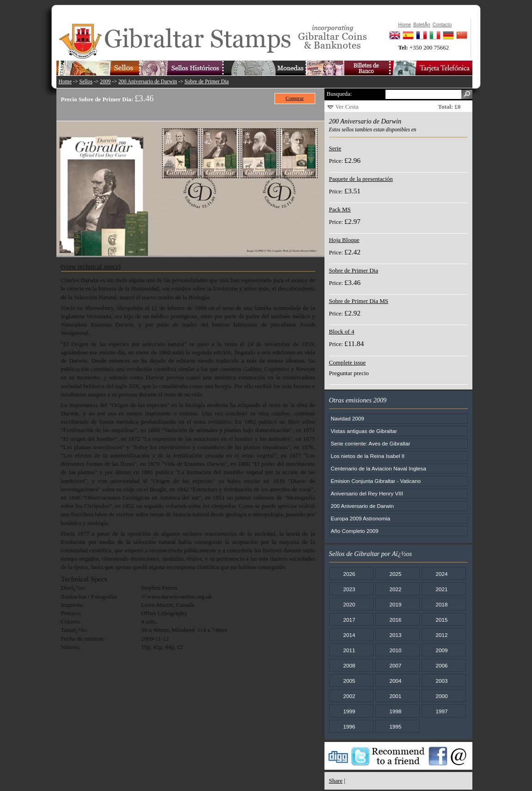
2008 (349, 665)
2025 (395, 574)
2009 (105, 82)
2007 (395, 665)
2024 (441, 574)
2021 (441, 589)
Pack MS (340, 209)
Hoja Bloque (344, 240)
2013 (395, 635)
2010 (395, 650)
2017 (349, 620)
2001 (395, 696)
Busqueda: (339, 94)
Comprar (295, 98)
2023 (349, 589)
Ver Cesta (347, 107)
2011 (349, 650)
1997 (441, 711)
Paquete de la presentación (361, 179)
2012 (441, 635)
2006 (441, 665)
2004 (395, 681)
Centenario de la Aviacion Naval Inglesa (379, 468)
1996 (349, 726)
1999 (349, 711)
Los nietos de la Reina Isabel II (368, 456)
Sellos (86, 82)
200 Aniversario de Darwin (148, 82)
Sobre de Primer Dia (207, 82)
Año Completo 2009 (355, 531)
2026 (349, 574)
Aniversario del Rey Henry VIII (367, 493)
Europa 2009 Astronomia (361, 518)
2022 (395, 589)
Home (65, 82)
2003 (441, 681)
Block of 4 (342, 331)
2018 (441, 604)
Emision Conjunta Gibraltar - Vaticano (376, 481)
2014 (349, 635)
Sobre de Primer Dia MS (359, 301)
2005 (349, 681)
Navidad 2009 (348, 418)
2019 (395, 604)
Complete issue (348, 362)
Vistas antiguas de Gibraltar (364, 431)
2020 (349, 604)
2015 (441, 620)
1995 (395, 726)
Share (336, 781)
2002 (349, 696)
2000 (441, 696)
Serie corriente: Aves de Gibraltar (371, 443)
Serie (335, 148)
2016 (395, 620)
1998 (395, 711)
